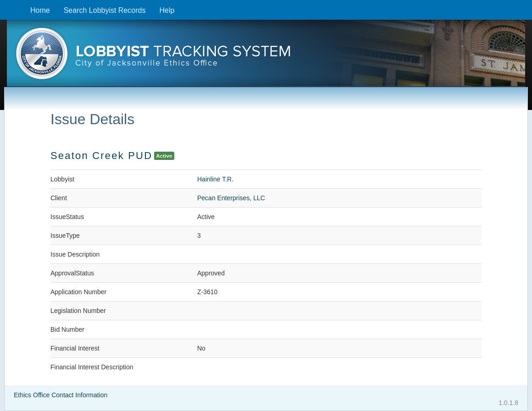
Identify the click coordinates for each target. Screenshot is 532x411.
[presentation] (266, 56)
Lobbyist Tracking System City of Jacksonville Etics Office (266, 56)
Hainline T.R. (215, 179)
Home (40, 10)
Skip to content (7, 5)
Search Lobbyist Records (105, 10)
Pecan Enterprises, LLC (231, 198)
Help (167, 10)
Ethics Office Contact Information (61, 395)
